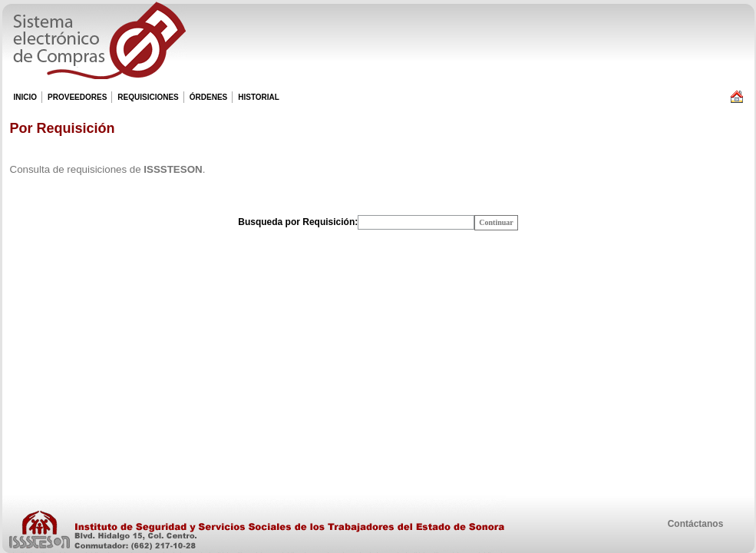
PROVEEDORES (77, 98)
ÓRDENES (208, 98)
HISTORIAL (258, 98)
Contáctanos (696, 524)
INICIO (26, 97)
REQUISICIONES (147, 98)
